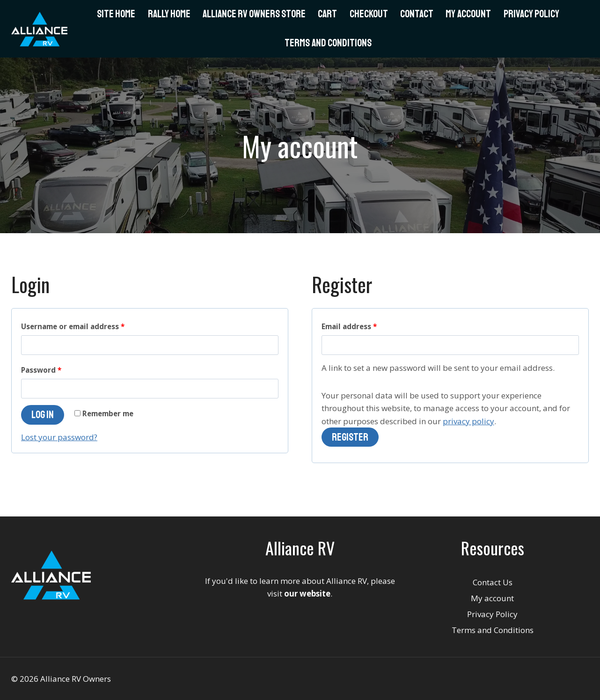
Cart (327, 14)
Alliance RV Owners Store (254, 14)
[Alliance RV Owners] (39, 29)
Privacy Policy (531, 14)
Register (350, 437)
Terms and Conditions (328, 43)
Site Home (116, 14)
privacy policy (468, 421)
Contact (417, 14)
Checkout (369, 14)
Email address (349, 326)
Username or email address (73, 326)
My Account (468, 14)
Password (41, 370)
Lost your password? (59, 437)
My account (492, 598)
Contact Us (493, 582)
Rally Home (169, 14)
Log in (43, 415)
